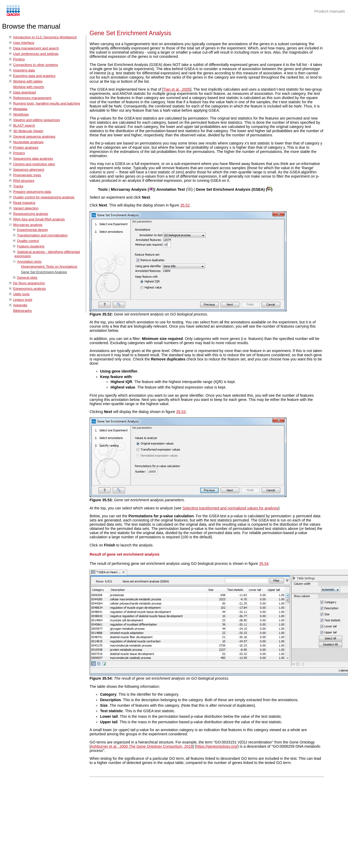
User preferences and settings (36, 54)
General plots (27, 278)
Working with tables (28, 81)
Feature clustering (31, 246)
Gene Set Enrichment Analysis (44, 272)
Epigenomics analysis (30, 289)
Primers (19, 153)
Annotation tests (29, 262)
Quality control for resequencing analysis (44, 197)
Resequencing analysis (31, 214)
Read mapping (24, 203)
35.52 (185, 205)
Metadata (20, 109)
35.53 (181, 412)
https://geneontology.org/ (217, 746)
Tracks (18, 186)
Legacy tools (23, 300)
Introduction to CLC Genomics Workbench (45, 37)
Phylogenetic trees (27, 175)
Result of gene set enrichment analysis (124, 554)
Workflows (21, 114)
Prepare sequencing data (32, 192)
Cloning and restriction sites (34, 164)
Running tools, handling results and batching (47, 103)
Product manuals (330, 11)
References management (32, 98)
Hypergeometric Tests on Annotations (49, 267)
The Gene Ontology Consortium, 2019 (161, 746)
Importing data (24, 70)
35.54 (264, 564)
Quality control (28, 241)
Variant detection (26, 208)
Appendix (20, 305)
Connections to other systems (36, 65)
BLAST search (24, 125)
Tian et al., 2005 (177, 89)
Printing (19, 59)
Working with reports (29, 87)
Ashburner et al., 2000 (109, 746)
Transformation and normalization (42, 235)
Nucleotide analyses (28, 142)
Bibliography (22, 311)
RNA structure (24, 181)
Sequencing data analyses (33, 159)
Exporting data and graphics (34, 76)
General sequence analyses (34, 136)
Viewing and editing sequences (37, 120)
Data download (24, 92)
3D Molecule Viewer (28, 131)
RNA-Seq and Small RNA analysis (39, 219)
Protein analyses (26, 148)
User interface (24, 43)
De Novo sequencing (29, 283)
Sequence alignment (29, 170)
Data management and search (36, 48)
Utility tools (21, 294)
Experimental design (32, 230)
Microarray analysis (28, 225)
